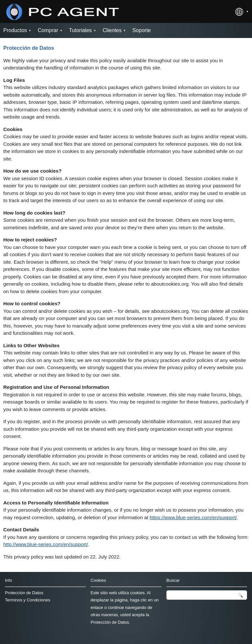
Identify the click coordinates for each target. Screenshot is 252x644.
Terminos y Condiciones (28, 600)
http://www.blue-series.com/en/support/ (46, 544)
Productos (15, 30)
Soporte (141, 30)
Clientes (112, 30)
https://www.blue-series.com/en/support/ (193, 517)
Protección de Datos (24, 593)
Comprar (48, 30)
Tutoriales (80, 30)
